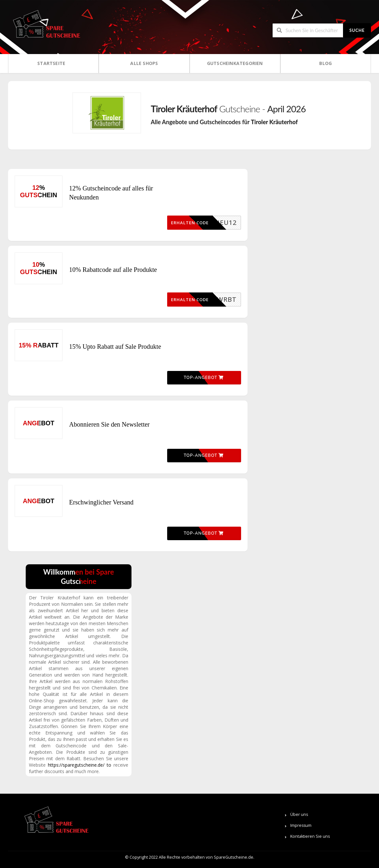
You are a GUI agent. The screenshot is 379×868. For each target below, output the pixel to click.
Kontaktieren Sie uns (310, 836)
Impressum (301, 825)
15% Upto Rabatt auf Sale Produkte (115, 346)
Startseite (51, 63)
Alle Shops (144, 63)
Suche (357, 30)
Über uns (299, 814)
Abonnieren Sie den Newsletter (109, 424)
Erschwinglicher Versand (101, 502)
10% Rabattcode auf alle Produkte (113, 270)
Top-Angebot (203, 378)
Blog (325, 63)
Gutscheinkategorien (235, 63)
